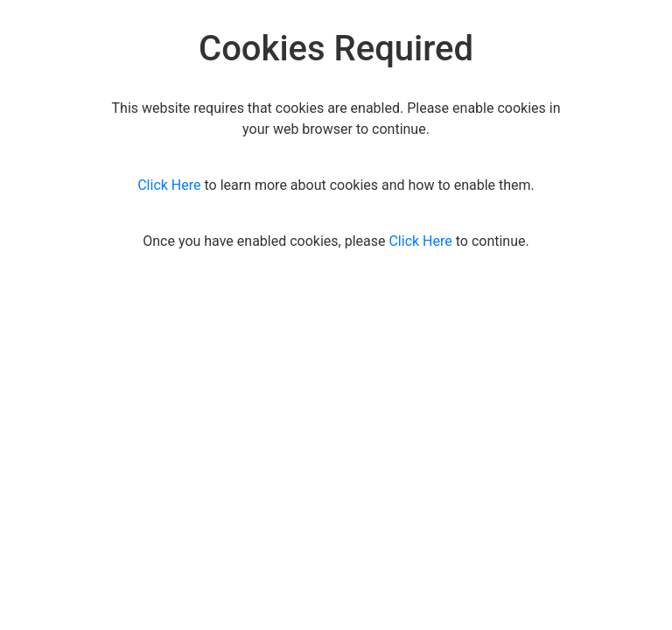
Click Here (169, 185)
